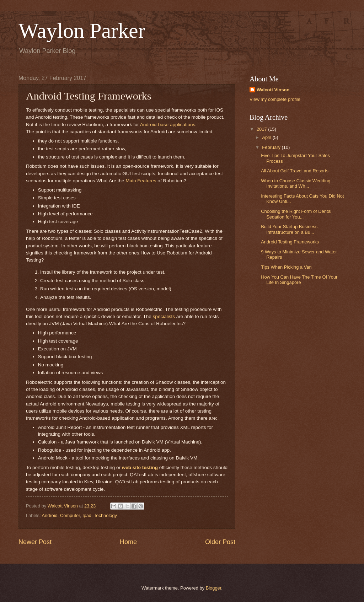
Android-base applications (168, 125)
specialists (164, 316)
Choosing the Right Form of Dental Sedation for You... (296, 214)
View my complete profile (275, 99)
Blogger (214, 588)
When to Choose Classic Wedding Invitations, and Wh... (296, 183)
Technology (105, 515)
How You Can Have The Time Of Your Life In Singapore (299, 280)
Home (128, 542)
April (267, 137)
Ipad (87, 515)
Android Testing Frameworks (290, 242)
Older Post (220, 542)
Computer (70, 515)
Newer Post (35, 542)
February (272, 147)
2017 (262, 129)
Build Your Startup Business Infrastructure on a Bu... (289, 229)
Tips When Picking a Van (286, 267)
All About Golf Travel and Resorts (295, 171)
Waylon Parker (82, 31)
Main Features (141, 181)
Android (49, 515)
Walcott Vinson (273, 90)
